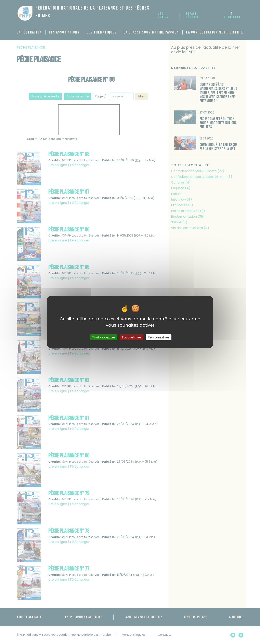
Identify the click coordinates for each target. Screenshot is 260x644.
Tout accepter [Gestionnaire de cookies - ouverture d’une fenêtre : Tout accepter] (104, 337)
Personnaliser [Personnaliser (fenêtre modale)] (159, 337)
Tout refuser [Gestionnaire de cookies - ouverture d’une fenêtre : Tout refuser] (132, 337)
